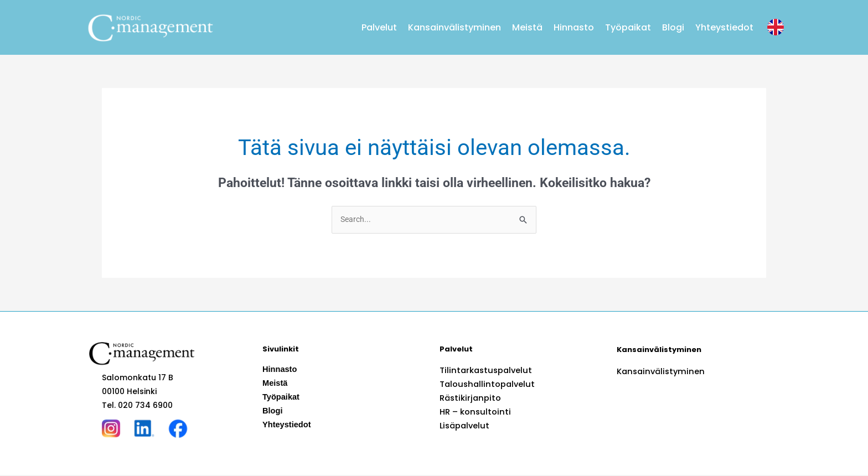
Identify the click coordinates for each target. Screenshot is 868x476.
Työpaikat (628, 27)
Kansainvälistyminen (454, 27)
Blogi (673, 27)
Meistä (527, 27)
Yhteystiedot (724, 27)
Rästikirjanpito (468, 399)
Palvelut (379, 27)
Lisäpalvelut (464, 426)
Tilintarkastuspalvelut (484, 371)
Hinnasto (574, 27)
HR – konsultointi (473, 412)
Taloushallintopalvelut (485, 385)
